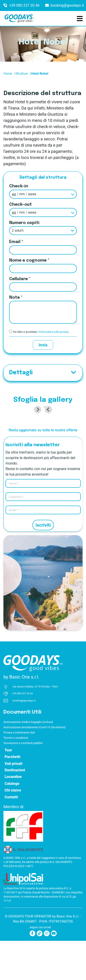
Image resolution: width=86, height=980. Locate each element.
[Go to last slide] (10, 429)
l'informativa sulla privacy (53, 332)
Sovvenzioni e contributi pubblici (23, 782)
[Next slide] (76, 429)
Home (8, 74)
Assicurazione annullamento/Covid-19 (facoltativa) (34, 766)
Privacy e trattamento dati (19, 772)
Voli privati (13, 803)
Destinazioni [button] (15, 809)
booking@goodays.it (67, 5)
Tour (8, 789)
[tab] (41, 446)
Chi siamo (13, 829)
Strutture (22, 74)
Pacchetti (12, 796)
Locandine (13, 816)
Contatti (11, 836)
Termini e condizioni (16, 777)
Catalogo (12, 823)
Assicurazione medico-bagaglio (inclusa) (28, 761)
